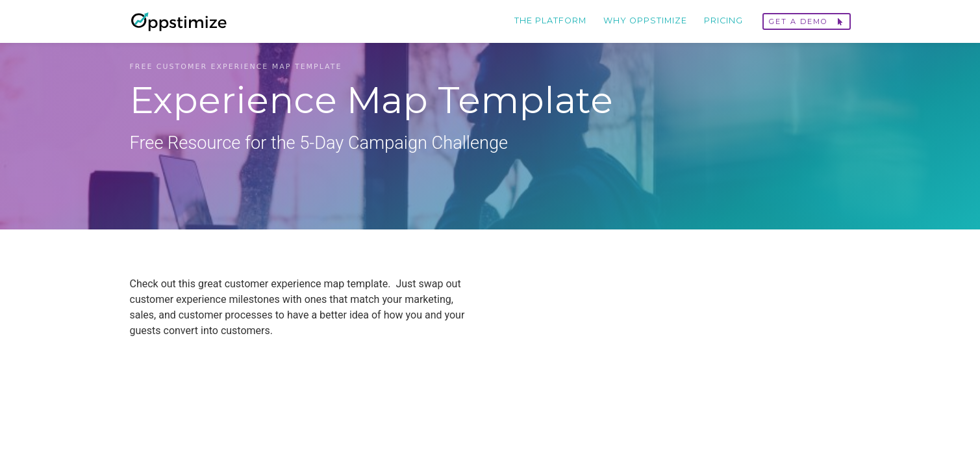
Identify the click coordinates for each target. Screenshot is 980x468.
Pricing (723, 20)
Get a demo (807, 21)
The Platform (550, 20)
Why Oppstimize (645, 20)
